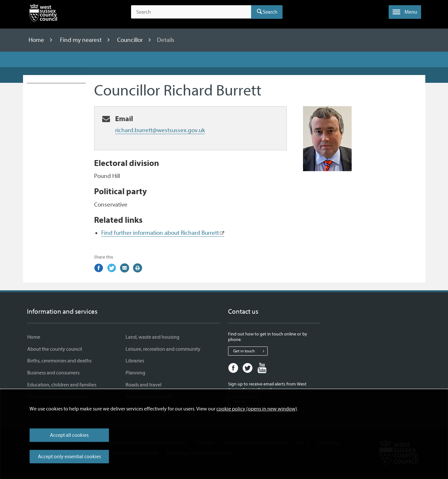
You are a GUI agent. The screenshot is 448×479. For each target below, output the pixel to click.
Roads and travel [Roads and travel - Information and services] (144, 385)
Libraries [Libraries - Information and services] (135, 361)
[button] (405, 12)
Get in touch (250, 351)
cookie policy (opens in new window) (257, 409)
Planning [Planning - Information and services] (135, 373)
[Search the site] (191, 12)
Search (270, 12)
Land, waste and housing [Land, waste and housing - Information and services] (152, 337)
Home (37, 40)
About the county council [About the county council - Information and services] (55, 349)
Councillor (131, 40)
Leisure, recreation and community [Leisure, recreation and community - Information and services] (163, 349)
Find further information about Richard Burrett (160, 233)
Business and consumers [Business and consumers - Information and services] (53, 373)
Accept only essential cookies (69, 457)
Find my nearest (81, 40)
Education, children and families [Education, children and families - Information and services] (62, 385)
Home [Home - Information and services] (34, 337)
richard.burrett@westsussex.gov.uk (160, 130)
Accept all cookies (69, 435)
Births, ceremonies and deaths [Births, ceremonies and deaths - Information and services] (59, 361)
